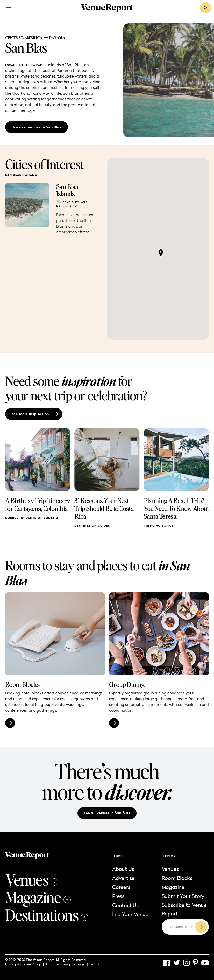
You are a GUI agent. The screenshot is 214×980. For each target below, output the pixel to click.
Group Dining (127, 684)
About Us (123, 869)
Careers (121, 887)
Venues (32, 879)
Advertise (123, 878)
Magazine (38, 897)
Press (118, 896)
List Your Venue (130, 914)
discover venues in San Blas (37, 127)
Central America (24, 38)
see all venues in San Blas (107, 813)
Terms (94, 964)
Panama (57, 38)
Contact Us (125, 905)
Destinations (47, 915)
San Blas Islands (67, 190)
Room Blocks (22, 684)
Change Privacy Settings (67, 964)
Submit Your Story (183, 896)
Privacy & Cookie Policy (24, 964)
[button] (161, 253)
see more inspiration (35, 414)
